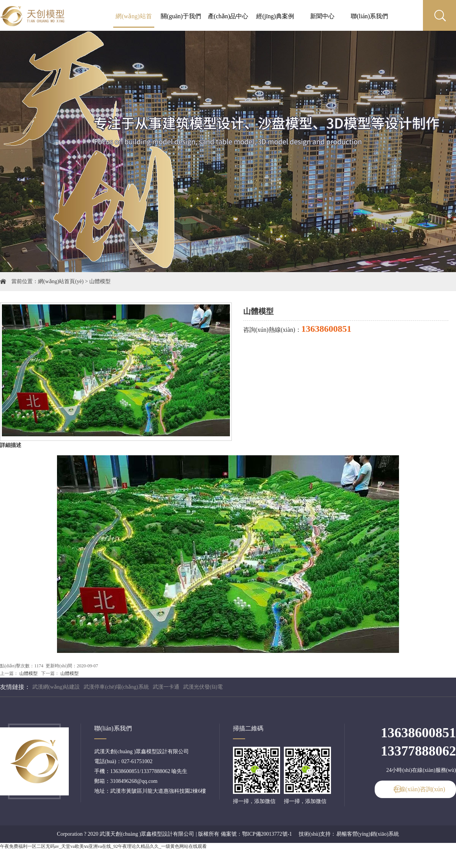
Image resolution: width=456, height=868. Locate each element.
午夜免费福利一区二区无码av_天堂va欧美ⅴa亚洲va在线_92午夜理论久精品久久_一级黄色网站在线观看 (103, 846)
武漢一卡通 (166, 687)
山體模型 (100, 281)
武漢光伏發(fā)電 (203, 687)
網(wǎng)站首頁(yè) (61, 281)
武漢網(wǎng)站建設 (56, 687)
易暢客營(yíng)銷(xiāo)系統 (368, 834)
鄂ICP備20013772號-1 (267, 834)
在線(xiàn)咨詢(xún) (419, 789)
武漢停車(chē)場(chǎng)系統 (116, 687)
